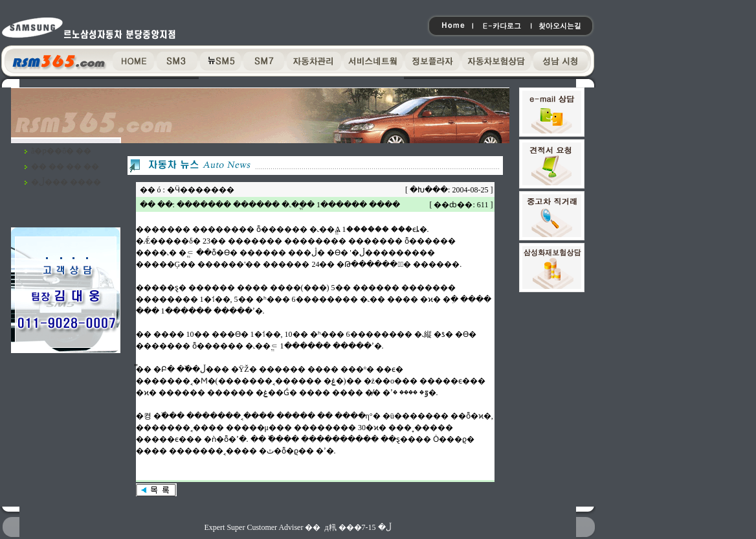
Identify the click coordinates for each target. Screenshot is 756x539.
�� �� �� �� (65, 166)
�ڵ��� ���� (66, 182)
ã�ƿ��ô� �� (61, 151)
